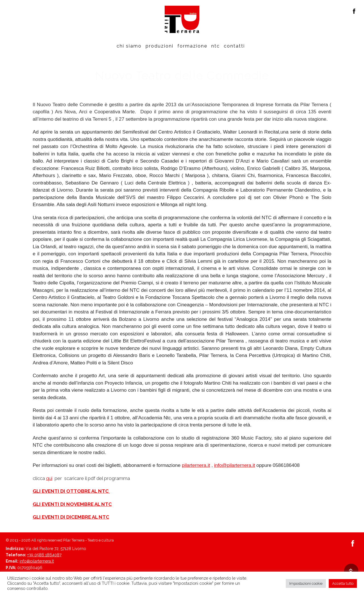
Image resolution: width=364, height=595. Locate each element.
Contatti (234, 46)
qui (49, 478)
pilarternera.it (196, 465)
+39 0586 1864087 (44, 555)
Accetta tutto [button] (343, 583)
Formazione (192, 46)
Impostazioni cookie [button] (306, 583)
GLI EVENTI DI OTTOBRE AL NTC (71, 491)
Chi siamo (129, 46)
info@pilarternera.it (235, 465)
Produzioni (160, 46)
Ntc (216, 46)
